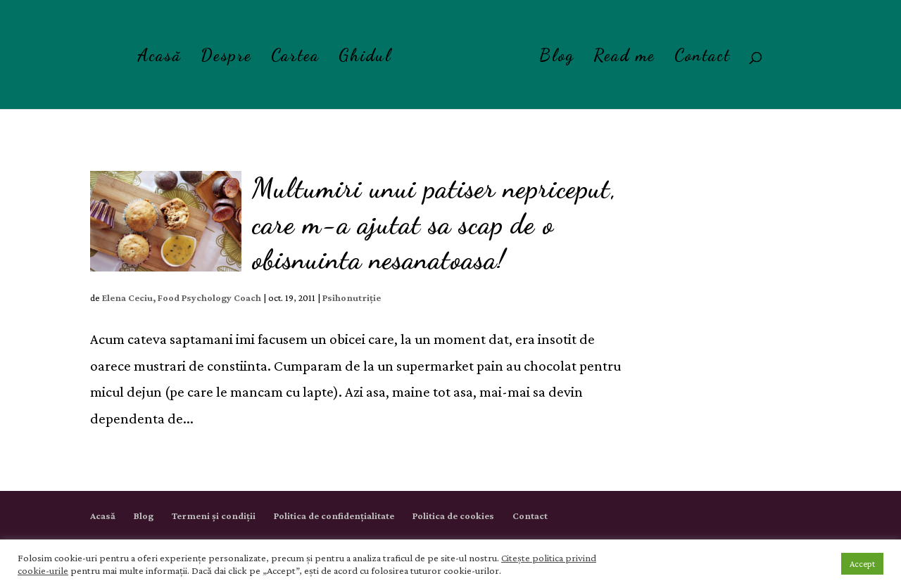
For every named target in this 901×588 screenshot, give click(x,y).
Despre (226, 58)
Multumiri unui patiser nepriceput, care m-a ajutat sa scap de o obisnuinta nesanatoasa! (435, 224)
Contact (702, 58)
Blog (557, 58)
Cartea (295, 58)
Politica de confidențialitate (334, 516)
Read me (624, 58)
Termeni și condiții (214, 516)
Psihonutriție (352, 298)
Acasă (159, 58)
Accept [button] (862, 564)
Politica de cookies (453, 516)
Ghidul (365, 58)
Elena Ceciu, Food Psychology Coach (182, 298)
